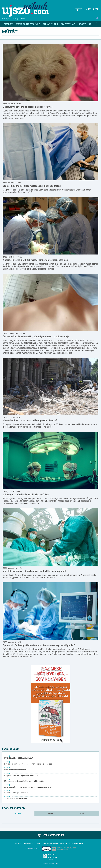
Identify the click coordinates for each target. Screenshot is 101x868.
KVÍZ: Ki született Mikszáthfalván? (19, 758)
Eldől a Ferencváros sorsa (15, 770)
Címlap (8, 24)
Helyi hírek (51, 24)
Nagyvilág (68, 24)
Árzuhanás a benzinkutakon (16, 799)
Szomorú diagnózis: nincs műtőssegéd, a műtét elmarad (32, 186)
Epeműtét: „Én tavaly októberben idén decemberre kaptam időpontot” (39, 645)
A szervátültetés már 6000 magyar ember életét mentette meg (35, 260)
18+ (91, 24)
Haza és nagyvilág (28, 24)
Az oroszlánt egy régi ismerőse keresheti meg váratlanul (28, 787)
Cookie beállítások (77, 843)
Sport (82, 24)
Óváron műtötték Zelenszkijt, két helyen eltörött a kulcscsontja (36, 337)
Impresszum (29, 843)
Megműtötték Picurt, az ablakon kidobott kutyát (28, 107)
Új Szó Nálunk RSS (33, 849)
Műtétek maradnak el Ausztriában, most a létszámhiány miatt (34, 571)
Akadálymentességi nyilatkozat (55, 843)
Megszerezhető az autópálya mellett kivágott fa (24, 781)
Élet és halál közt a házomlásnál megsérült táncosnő (30, 420)
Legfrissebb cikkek (51, 835)
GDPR (38, 843)
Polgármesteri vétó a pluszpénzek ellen (21, 775)
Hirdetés (18, 843)
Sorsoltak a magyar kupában (16, 793)
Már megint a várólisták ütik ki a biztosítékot (26, 495)
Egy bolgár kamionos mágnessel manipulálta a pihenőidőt (28, 764)
